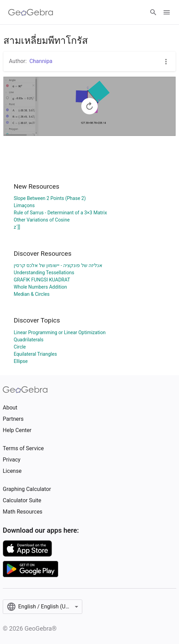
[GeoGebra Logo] (31, 12)
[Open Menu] (167, 12)
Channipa (41, 61)
